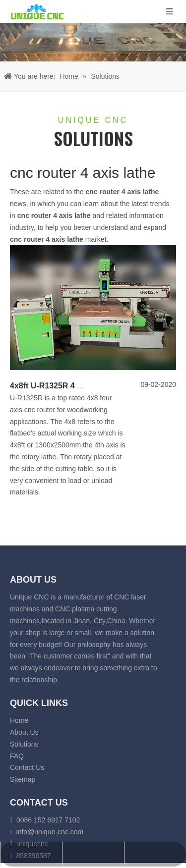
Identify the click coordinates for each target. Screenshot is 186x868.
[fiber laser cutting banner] (93, 42)
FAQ (17, 756)
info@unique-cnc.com (50, 832)
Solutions (24, 744)
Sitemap (23, 779)
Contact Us (27, 767)
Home (19, 720)
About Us (24, 732)
